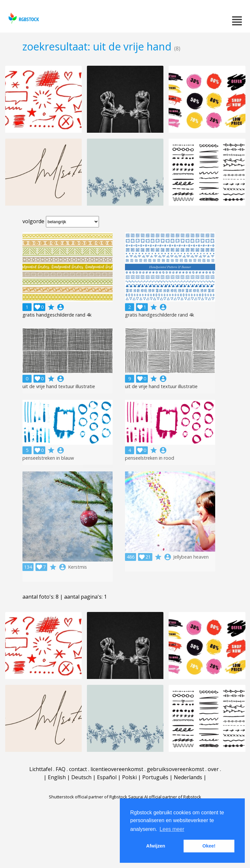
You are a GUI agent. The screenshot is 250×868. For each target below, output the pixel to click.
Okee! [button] (209, 846)
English (57, 777)
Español (107, 777)
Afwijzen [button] (156, 846)
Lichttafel (41, 769)
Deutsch (81, 777)
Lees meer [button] (172, 829)
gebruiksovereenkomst (175, 769)
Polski (129, 777)
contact (78, 769)
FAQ (61, 769)
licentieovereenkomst (117, 769)
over (213, 769)
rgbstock (23, 18)
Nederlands (188, 777)
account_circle (61, 307)
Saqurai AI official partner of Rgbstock (165, 797)
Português (155, 777)
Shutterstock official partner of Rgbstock (88, 797)
